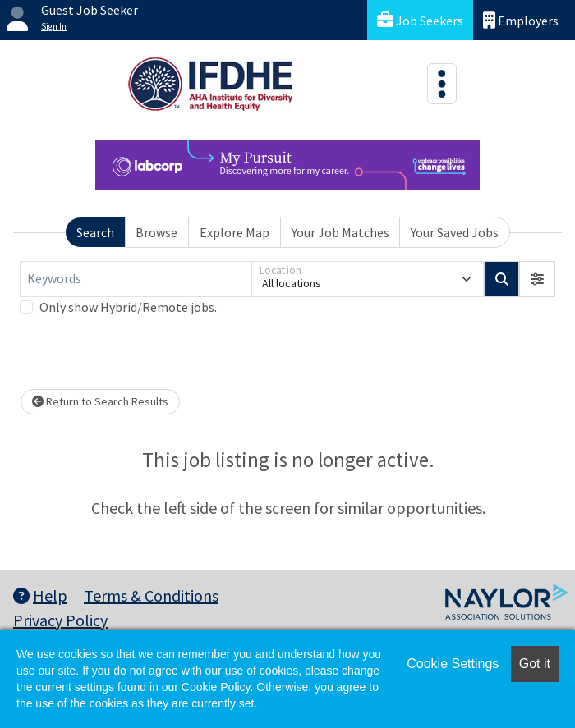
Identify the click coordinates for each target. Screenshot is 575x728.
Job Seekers (420, 20)
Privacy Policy (60, 620)
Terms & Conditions (151, 595)
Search (95, 232)
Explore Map (235, 232)
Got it (535, 664)
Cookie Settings (453, 664)
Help (40, 595)
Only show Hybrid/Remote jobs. (128, 307)
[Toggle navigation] (442, 84)
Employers (521, 20)
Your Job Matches (340, 232)
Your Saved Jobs (455, 232)
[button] (537, 279)
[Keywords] (136, 279)
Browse (156, 232)
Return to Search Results (100, 401)
